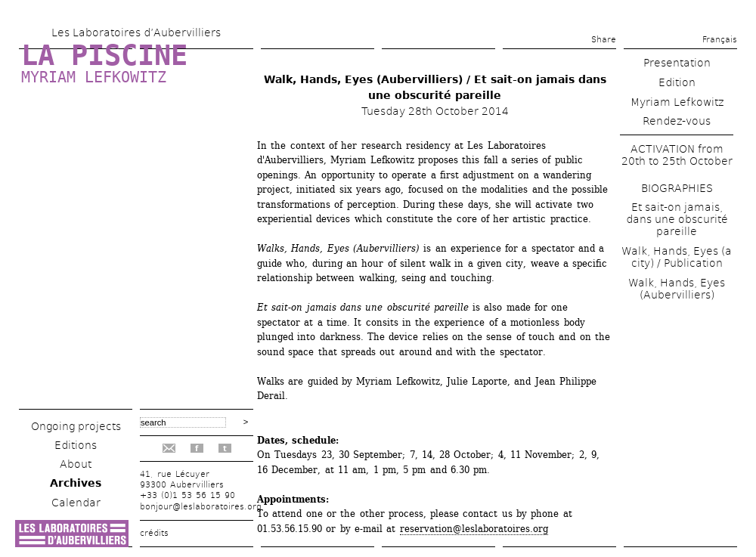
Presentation (677, 63)
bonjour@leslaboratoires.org (201, 507)
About (76, 464)
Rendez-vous (677, 121)
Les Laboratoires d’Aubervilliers (136, 32)
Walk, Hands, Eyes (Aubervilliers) (677, 289)
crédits (154, 533)
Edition (677, 82)
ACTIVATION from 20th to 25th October (677, 155)
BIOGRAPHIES (677, 188)
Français (720, 40)
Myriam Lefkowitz (94, 77)
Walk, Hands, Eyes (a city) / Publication (677, 257)
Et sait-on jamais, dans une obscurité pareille (677, 219)
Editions (76, 445)
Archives (76, 483)
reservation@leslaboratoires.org (474, 529)
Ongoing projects (76, 426)
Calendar (76, 503)
